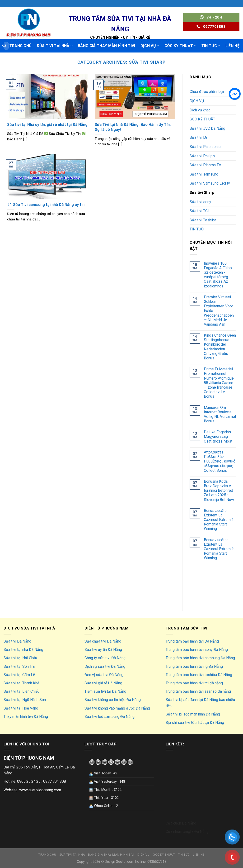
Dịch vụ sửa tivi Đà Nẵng (105, 666)
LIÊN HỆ (232, 46)
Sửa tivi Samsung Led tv (210, 183)
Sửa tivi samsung (204, 174)
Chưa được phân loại (207, 92)
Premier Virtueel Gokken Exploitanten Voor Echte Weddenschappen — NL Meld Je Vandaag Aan (219, 311)
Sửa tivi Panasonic (205, 147)
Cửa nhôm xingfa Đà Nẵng (187, 832)
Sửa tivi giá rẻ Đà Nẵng (103, 683)
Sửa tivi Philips (202, 156)
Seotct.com (125, 862)
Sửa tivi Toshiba (203, 220)
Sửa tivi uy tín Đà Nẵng (103, 650)
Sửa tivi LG (199, 137)
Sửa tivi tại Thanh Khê (21, 683)
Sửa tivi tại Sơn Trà (19, 666)
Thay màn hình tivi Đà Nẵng (26, 717)
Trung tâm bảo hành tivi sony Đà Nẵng (197, 650)
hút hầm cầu (200, 584)
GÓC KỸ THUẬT (180, 46)
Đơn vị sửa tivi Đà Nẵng (104, 675)
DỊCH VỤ (150, 46)
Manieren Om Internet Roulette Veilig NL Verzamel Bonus (220, 414)
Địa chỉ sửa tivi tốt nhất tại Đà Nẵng (195, 723)
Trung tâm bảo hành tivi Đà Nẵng (192, 641)
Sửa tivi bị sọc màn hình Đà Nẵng (193, 714)
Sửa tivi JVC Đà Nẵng (207, 128)
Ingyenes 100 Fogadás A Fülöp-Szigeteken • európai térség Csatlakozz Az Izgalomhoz (219, 275)
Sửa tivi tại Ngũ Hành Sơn (25, 700)
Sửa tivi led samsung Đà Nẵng (110, 717)
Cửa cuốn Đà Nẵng (181, 823)
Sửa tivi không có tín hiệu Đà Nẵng (113, 700)
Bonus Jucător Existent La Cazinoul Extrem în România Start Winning (219, 520)
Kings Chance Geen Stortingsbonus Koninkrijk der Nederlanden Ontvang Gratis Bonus (220, 347)
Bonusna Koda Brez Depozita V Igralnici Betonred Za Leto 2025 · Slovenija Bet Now (219, 491)
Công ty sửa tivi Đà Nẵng (105, 658)
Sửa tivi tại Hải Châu (20, 658)
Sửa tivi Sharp (202, 193)
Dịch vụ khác (200, 110)
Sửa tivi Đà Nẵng (17, 641)
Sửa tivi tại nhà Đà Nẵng (23, 650)
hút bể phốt (199, 595)
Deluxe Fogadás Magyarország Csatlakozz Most (218, 436)
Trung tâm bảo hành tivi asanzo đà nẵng (198, 691)
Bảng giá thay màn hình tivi (107, 46)
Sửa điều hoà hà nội (206, 573)
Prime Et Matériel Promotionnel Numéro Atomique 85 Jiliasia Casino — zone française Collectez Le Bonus (219, 383)
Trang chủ (21, 46)
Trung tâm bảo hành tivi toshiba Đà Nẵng (199, 675)
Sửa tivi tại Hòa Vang (21, 708)
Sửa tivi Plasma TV (205, 165)
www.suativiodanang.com (40, 790)
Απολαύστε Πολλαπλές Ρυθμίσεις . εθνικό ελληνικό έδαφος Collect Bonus (220, 461)
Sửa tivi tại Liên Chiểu (21, 691)
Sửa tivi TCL (200, 211)
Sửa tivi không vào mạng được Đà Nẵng (117, 708)
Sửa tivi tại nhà (55, 46)
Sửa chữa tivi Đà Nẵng (103, 641)
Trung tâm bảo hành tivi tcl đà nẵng (194, 683)
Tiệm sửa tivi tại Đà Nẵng (105, 691)
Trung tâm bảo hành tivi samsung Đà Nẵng (200, 658)
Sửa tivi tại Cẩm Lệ (19, 675)
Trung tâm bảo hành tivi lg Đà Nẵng (194, 666)
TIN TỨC (211, 46)
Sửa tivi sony (200, 202)
